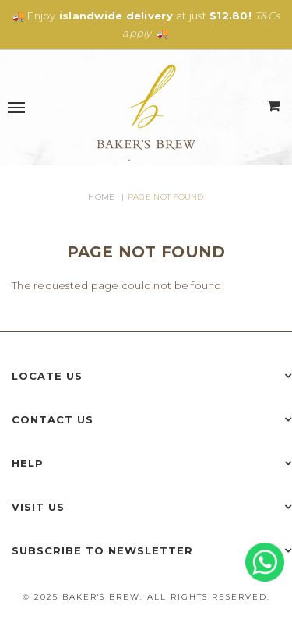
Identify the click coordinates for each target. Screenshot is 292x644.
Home (101, 197)
